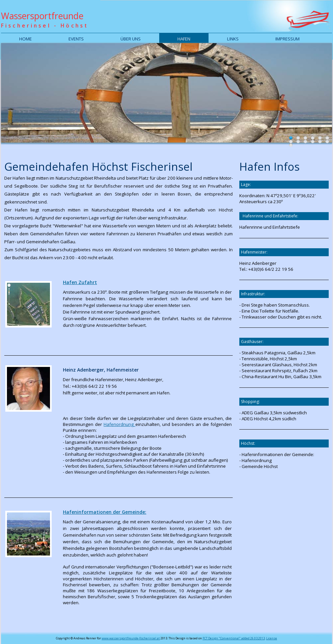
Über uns (131, 39)
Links (233, 39)
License (272, 638)
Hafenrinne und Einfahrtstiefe (270, 227)
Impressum (287, 39)
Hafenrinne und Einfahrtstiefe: (270, 216)
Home (25, 39)
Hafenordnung (119, 424)
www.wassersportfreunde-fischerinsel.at (131, 638)
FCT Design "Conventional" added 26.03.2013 (234, 638)
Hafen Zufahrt (80, 282)
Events (76, 39)
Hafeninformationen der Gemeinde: (105, 512)
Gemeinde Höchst (260, 466)
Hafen (184, 39)
